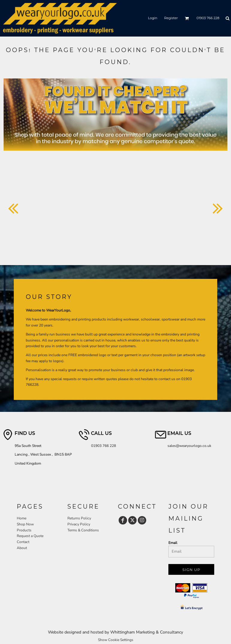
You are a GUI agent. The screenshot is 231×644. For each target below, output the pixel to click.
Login (153, 18)
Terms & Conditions (83, 530)
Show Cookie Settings (116, 640)
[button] (187, 18)
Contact (23, 542)
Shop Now (25, 524)
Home (22, 518)
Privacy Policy (79, 524)
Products (24, 530)
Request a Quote (30, 536)
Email (173, 543)
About (22, 548)
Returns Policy (79, 518)
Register (171, 18)
